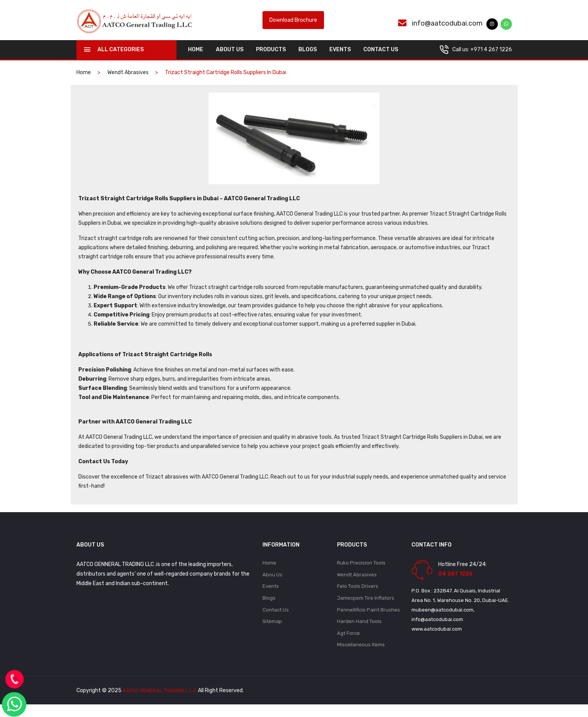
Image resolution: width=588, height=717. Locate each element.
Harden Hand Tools (359, 633)
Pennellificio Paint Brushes (369, 620)
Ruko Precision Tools (361, 572)
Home (269, 572)
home (196, 58)
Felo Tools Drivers (358, 596)
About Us (230, 58)
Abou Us (272, 584)
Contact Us (381, 58)
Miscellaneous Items (361, 657)
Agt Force (348, 645)
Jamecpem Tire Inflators (366, 608)
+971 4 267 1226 (491, 58)
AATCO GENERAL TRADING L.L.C (161, 703)
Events (340, 58)
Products (271, 58)
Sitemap (272, 633)
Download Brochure (293, 24)
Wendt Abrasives (128, 81)
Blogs (308, 58)
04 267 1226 (455, 582)
